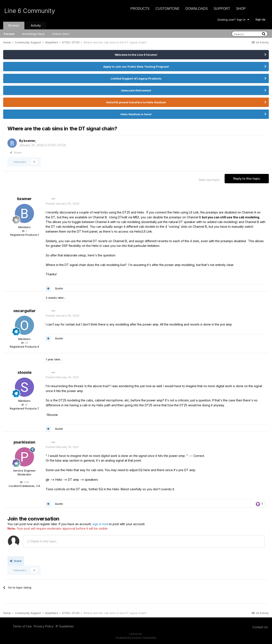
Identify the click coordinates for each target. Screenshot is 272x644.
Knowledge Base (33, 34)
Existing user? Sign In (233, 20)
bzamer (29, 141)
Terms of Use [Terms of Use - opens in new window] (22, 626)
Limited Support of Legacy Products (136, 78)
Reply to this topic (247, 178)
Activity (36, 25)
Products (140, 9)
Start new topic (209, 180)
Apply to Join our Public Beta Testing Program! (136, 67)
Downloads (197, 9)
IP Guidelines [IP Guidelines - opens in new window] (65, 626)
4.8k (25, 482)
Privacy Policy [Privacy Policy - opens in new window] (44, 626)
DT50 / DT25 (57, 145)
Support (222, 9)
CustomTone (167, 9)
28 (25, 343)
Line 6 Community (30, 11)
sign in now (100, 524)
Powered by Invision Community (136, 638)
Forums (9, 34)
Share (16, 152)
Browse (14, 25)
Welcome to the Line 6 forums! (136, 55)
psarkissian (24, 442)
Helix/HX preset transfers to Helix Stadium (136, 102)
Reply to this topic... (43, 541)
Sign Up (260, 19)
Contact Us (260, 627)
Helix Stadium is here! (136, 114)
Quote (59, 288)
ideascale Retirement (136, 90)
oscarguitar (25, 311)
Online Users (61, 34)
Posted (62, 203)
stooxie (25, 372)
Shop (241, 9)
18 (24, 405)
